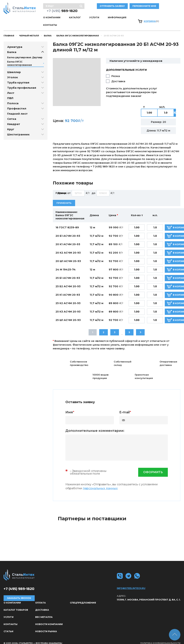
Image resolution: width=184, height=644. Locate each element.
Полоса (13, 96)
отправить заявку (134, 7)
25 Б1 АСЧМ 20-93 (68, 271)
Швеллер (14, 65)
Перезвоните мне (166, 7)
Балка (48, 29)
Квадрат (14, 117)
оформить (153, 466)
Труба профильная (22, 81)
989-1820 (62, 11)
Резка (116, 69)
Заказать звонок (19, 591)
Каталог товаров (16, 603)
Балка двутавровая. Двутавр (25, 51)
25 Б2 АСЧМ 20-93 (68, 280)
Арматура (15, 40)
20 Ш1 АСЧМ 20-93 (68, 254)
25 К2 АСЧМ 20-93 (68, 297)
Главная (9, 29)
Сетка (12, 112)
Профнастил (17, 102)
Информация (116, 18)
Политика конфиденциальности (160, 636)
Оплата (41, 596)
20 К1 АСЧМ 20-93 (68, 238)
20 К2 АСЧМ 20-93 (68, 246)
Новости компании (49, 617)
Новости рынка (46, 625)
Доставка (118, 74)
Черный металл (29, 29)
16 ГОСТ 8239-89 (67, 221)
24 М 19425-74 (66, 263)
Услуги (94, 18)
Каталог (75, 18)
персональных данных (100, 481)
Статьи (8, 625)
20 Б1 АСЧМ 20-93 (68, 229)
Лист (11, 86)
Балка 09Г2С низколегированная (78, 29)
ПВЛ (10, 91)
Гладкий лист (17, 107)
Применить (64, 196)
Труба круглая (18, 76)
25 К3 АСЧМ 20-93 (68, 305)
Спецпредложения (83, 596)
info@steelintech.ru (131, 581)
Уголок (13, 70)
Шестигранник (18, 128)
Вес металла (44, 610)
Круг (11, 122)
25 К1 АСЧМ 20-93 (68, 288)
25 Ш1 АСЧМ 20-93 (68, 313)
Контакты (141, 18)
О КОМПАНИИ (52, 18)
